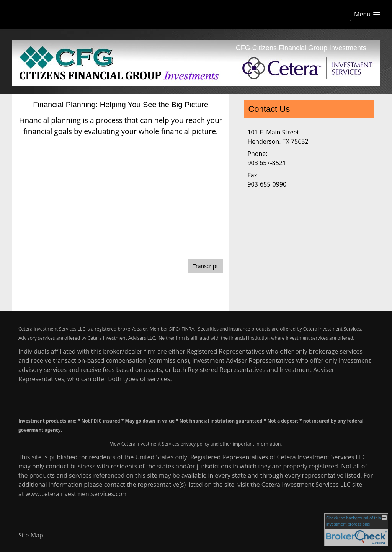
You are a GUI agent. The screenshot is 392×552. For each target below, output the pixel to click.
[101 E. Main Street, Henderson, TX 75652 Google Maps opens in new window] (278, 137)
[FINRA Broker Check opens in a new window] (356, 530)
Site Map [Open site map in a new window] (31, 535)
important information (257, 444)
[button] (367, 14)
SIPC (174, 329)
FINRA (188, 329)
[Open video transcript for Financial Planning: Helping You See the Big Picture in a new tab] (205, 266)
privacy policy (195, 444)
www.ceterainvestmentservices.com (77, 494)
